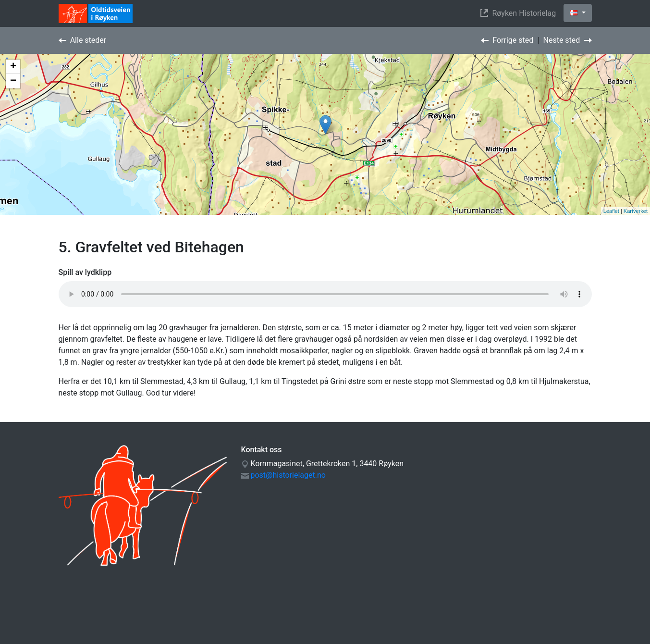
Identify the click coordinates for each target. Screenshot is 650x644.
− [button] (13, 81)
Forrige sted (507, 40)
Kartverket (636, 211)
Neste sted (568, 40)
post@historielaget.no (288, 475)
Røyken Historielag (520, 13)
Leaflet (611, 211)
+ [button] (13, 67)
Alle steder (83, 40)
